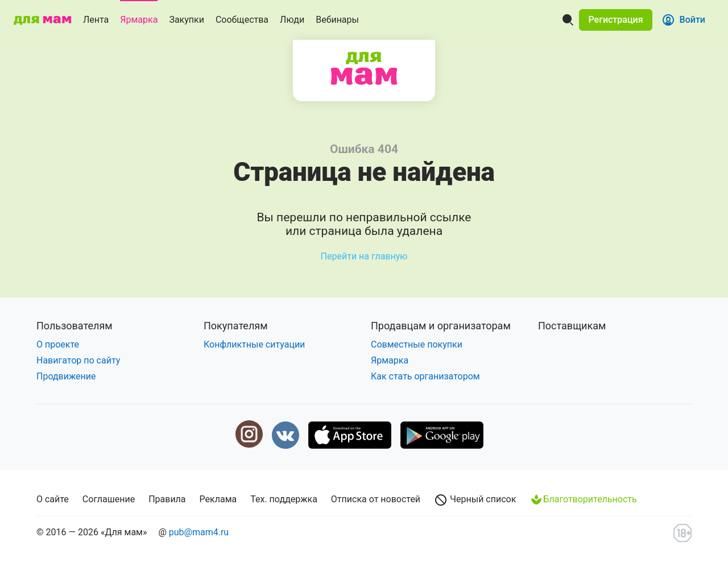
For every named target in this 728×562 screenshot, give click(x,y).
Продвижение (66, 376)
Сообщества (242, 20)
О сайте (53, 499)
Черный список (475, 500)
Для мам (364, 68)
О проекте (58, 344)
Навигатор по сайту (78, 360)
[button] (615, 20)
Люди (292, 20)
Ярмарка (139, 20)
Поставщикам (572, 326)
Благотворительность (583, 499)
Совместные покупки (417, 344)
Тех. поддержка (284, 499)
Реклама (218, 499)
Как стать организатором (425, 376)
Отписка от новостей (376, 499)
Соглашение (109, 499)
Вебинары (337, 20)
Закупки (187, 20)
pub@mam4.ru (199, 532)
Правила (167, 499)
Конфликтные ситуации (254, 344)
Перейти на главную (364, 256)
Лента (96, 20)
